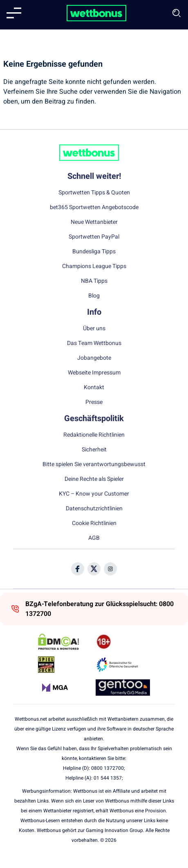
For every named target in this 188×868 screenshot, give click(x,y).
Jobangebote (94, 358)
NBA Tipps (94, 281)
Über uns (94, 329)
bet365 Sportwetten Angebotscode (94, 207)
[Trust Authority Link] (123, 665)
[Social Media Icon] (78, 569)
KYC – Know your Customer (94, 494)
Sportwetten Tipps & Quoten (94, 193)
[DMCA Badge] (65, 642)
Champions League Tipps (94, 266)
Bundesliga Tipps (94, 252)
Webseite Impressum (94, 373)
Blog (94, 296)
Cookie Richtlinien (94, 523)
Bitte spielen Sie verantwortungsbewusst (94, 464)
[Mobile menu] (14, 13)
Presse (94, 402)
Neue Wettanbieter (94, 222)
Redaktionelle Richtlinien (94, 435)
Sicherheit (94, 450)
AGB (94, 538)
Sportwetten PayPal (94, 237)
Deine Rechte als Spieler (94, 479)
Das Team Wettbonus (94, 343)
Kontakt (94, 388)
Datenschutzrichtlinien (94, 509)
